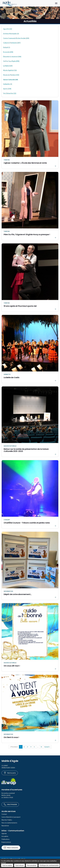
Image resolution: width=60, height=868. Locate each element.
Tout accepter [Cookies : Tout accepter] (7, 865)
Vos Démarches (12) (10, 93)
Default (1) (7, 47)
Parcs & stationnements (9, 823)
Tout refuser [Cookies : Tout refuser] (19, 865)
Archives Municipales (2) (11, 34)
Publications (6, 839)
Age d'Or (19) (8, 29)
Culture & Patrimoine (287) (12, 43)
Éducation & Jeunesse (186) (12, 56)
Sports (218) (7, 89)
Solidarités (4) (8, 84)
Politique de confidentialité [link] (49, 865)
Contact (4, 814)
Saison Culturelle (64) (11, 80)
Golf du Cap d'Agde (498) (11, 61)
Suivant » (47, 747)
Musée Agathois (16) (10, 70)
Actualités (5, 836)
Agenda (4, 833)
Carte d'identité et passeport (11, 817)
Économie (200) (8, 52)
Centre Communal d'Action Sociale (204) (16, 38)
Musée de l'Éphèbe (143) (11, 75)
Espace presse (6, 842)
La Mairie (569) (8, 66)
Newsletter (5, 826)
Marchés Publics (7, 820)
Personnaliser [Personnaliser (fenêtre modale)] (32, 865)
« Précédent (14, 747)
